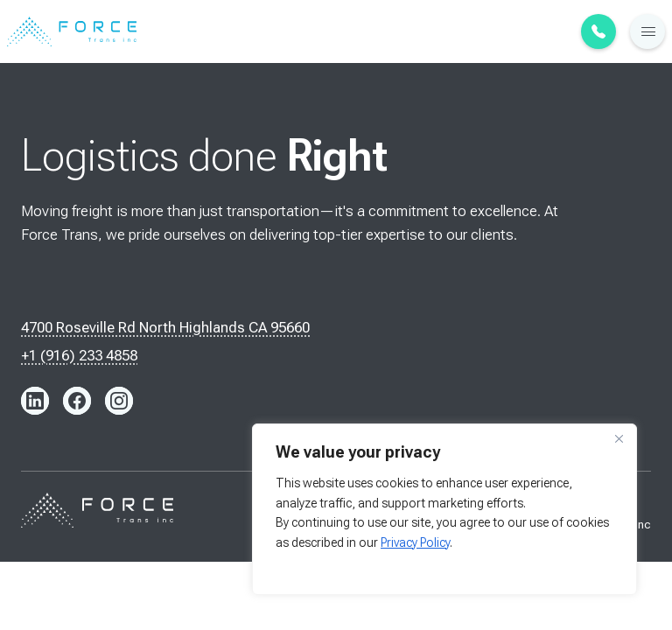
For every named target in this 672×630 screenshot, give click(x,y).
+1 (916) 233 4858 (79, 355)
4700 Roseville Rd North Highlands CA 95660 (165, 327)
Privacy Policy (415, 542)
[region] (444, 509)
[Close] (619, 438)
